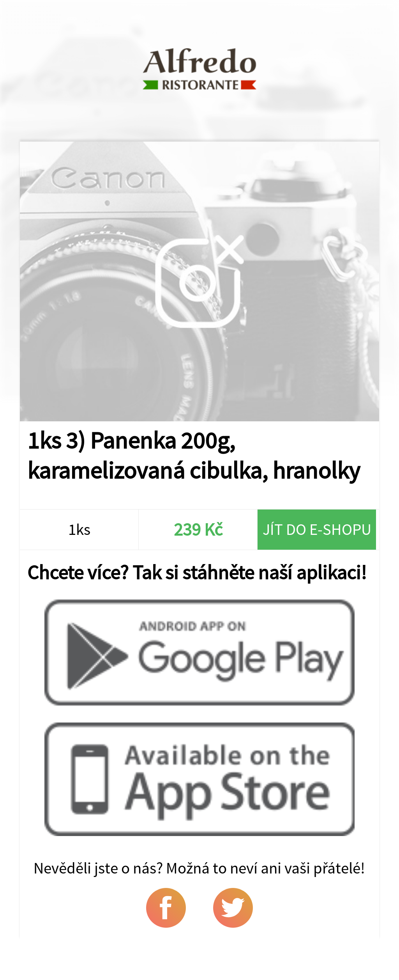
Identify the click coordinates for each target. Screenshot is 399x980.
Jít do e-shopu (317, 529)
